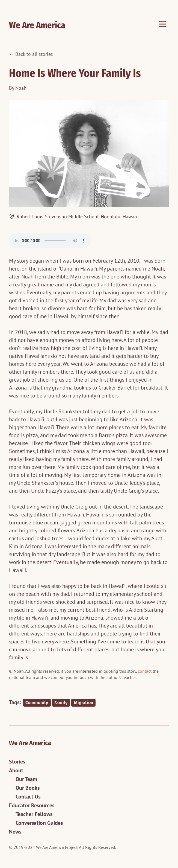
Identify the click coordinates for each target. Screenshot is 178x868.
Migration (84, 703)
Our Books (28, 788)
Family (61, 703)
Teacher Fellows (34, 814)
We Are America (37, 25)
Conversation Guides (39, 823)
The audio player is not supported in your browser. (50, 241)
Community (37, 703)
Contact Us (28, 797)
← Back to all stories (31, 54)
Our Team (26, 779)
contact (145, 671)
